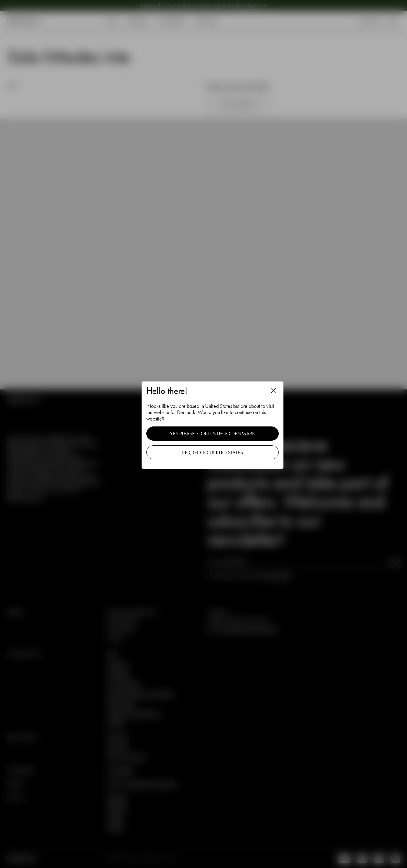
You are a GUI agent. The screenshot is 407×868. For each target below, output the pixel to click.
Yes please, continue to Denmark (213, 433)
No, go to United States (213, 452)
